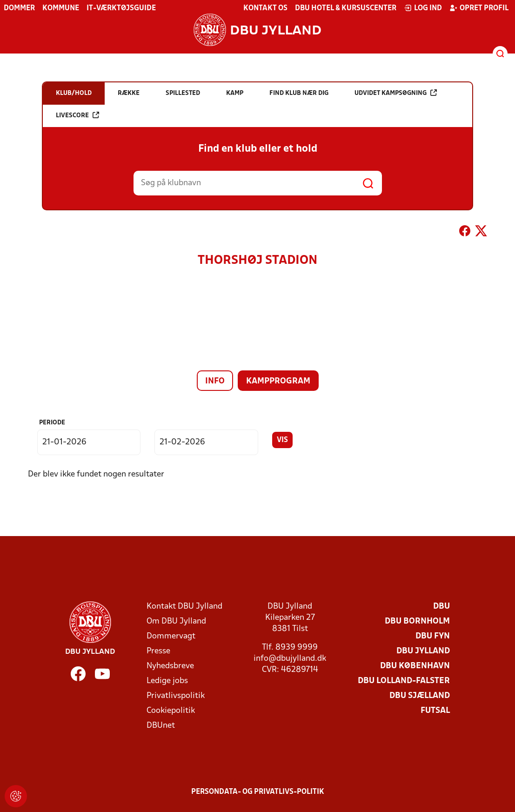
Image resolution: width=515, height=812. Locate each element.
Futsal (435, 711)
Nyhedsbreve (170, 666)
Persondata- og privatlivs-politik (258, 792)
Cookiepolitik (171, 711)
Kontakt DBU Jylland (184, 607)
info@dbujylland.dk (290, 659)
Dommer (19, 8)
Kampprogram (278, 381)
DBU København (415, 666)
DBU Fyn (433, 636)
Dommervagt (171, 636)
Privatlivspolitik (176, 696)
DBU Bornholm (417, 621)
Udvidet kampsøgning (396, 93)
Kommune (61, 8)
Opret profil (479, 8)
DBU (441, 607)
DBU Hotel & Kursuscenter (346, 8)
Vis (282, 440)
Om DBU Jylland (176, 621)
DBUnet (161, 726)
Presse (158, 651)
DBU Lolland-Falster (404, 681)
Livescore (77, 115)
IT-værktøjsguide (121, 8)
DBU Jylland (423, 651)
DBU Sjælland (420, 696)
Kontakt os (265, 8)
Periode (52, 423)
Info (215, 381)
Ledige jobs (167, 681)
